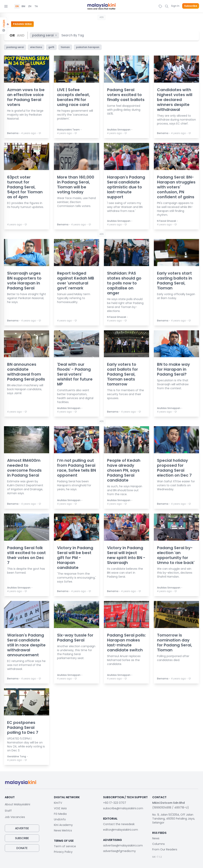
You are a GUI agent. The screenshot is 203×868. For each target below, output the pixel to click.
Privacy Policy (63, 852)
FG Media (60, 814)
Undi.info (60, 819)
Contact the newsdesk (119, 824)
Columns (158, 844)
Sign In (175, 6)
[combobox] (73, 35)
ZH (30, 6)
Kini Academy (63, 825)
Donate (22, 848)
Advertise (22, 828)
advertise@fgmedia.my (119, 851)
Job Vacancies (15, 817)
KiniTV (58, 803)
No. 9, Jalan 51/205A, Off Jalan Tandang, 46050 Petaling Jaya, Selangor (174, 819)
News (156, 838)
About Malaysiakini (17, 804)
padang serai (45, 35)
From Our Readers (165, 849)
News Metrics (63, 830)
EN (17, 6)
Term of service (65, 846)
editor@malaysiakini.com (121, 830)
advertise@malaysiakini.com (123, 845)
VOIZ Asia (60, 808)
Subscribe (191, 6)
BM (23, 6)
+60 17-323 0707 (115, 803)
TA (36, 6)
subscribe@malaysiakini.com (123, 808)
